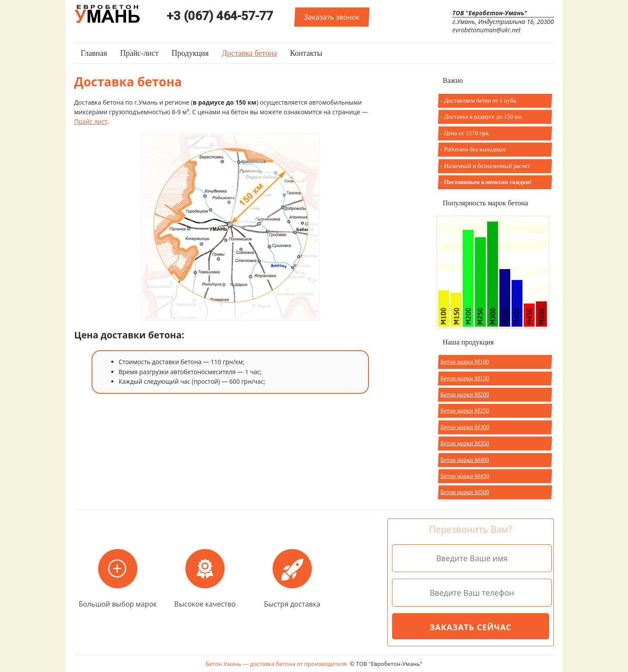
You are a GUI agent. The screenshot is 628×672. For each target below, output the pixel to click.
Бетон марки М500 (465, 492)
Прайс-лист (139, 53)
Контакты (306, 53)
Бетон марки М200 (465, 394)
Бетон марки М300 (465, 427)
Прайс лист (91, 121)
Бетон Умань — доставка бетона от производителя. (278, 664)
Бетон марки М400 (465, 460)
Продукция (190, 53)
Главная (94, 53)
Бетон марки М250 (465, 411)
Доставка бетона (249, 53)
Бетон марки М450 (465, 476)
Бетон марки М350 (465, 443)
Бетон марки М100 (465, 362)
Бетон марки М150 (465, 378)
